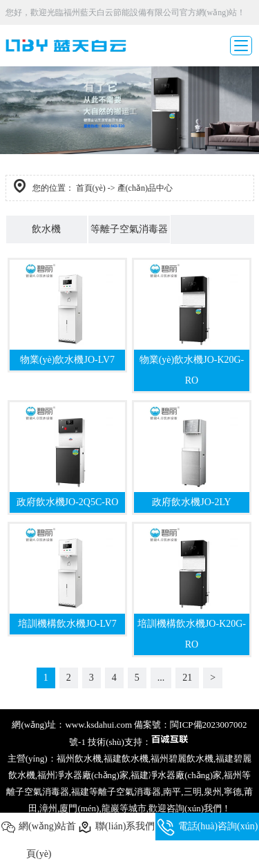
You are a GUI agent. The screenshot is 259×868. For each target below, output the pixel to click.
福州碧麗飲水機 (182, 758)
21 (187, 678)
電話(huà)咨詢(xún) (208, 827)
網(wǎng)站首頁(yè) (39, 840)
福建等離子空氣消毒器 (116, 792)
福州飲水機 (79, 758)
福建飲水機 (126, 758)
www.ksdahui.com (98, 725)
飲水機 (46, 229)
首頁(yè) (91, 188)
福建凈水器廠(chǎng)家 (176, 775)
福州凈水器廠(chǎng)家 (83, 775)
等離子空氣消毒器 (129, 229)
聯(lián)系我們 (116, 827)
